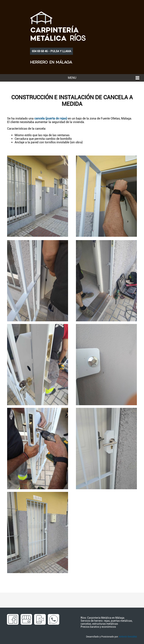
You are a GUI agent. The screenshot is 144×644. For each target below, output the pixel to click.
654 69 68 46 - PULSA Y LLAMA (51, 51)
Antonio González (128, 637)
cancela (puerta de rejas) (51, 118)
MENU (72, 78)
